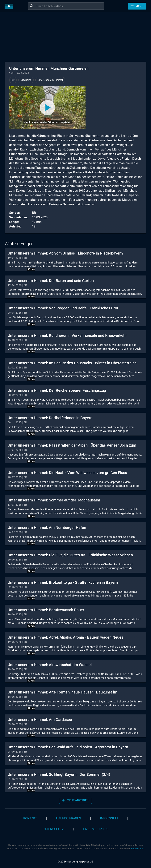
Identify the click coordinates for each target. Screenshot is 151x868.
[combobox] (70, 6)
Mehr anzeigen (75, 800)
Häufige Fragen (69, 818)
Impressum (109, 818)
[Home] (10, 6)
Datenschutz (53, 829)
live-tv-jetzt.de (96, 829)
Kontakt (30, 818)
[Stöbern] (137, 6)
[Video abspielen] (47, 108)
